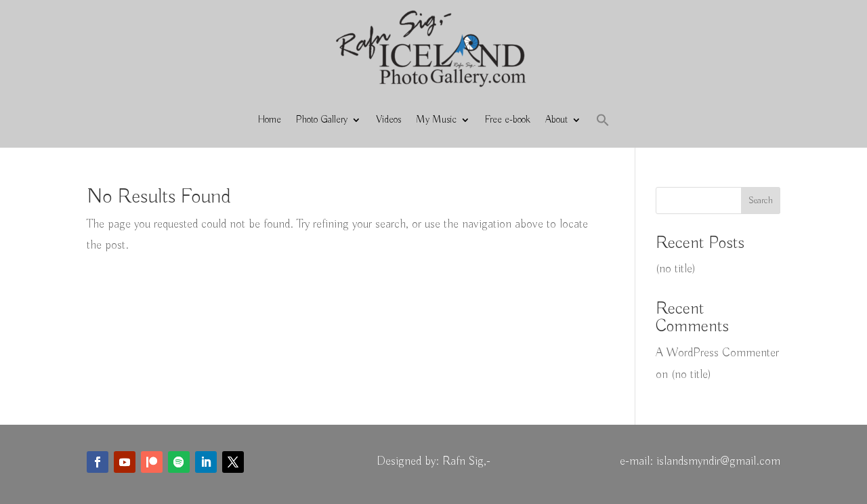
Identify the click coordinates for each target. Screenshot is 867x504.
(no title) (676, 269)
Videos (388, 120)
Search (761, 201)
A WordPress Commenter (717, 353)
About (556, 120)
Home (270, 120)
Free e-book (508, 120)
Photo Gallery (322, 120)
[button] (603, 120)
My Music (436, 120)
